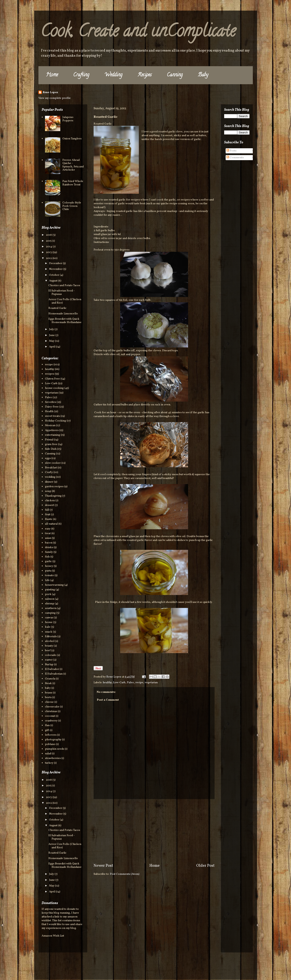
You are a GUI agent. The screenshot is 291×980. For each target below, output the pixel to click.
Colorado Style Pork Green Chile (72, 206)
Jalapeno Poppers (68, 119)
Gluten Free (52, 379)
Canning (175, 75)
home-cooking (54, 388)
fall (47, 510)
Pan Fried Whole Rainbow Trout (73, 183)
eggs (48, 458)
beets (48, 697)
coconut (50, 716)
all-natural (51, 524)
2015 (49, 241)
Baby (203, 75)
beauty (49, 646)
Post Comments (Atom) (125, 874)
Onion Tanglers (72, 139)
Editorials (51, 637)
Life (47, 580)
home (49, 622)
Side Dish (51, 449)
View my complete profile (55, 98)
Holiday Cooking (56, 421)
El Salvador (52, 669)
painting (50, 590)
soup (48, 491)
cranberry (51, 721)
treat (48, 533)
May (52, 341)
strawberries (53, 758)
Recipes (145, 75)
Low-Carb (119, 683)
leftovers (51, 735)
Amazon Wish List (53, 936)
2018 (49, 235)
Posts (231, 151)
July (52, 329)
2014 (49, 247)
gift (47, 730)
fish (47, 557)
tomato (49, 575)
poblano (50, 744)
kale (48, 627)
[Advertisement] (154, 831)
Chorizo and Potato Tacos (64, 286)
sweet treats (52, 416)
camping (50, 613)
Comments (235, 158)
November (56, 269)
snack (49, 632)
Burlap (49, 665)
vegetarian (151, 683)
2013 (49, 252)
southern (51, 608)
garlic (48, 561)
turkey (49, 763)
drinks (49, 547)
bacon (49, 543)
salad (48, 754)
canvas (49, 618)
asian (48, 538)
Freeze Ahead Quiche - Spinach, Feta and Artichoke (73, 165)
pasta (48, 571)
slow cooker (53, 463)
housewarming (54, 585)
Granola (50, 679)
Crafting (81, 75)
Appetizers (52, 430)
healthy (107, 683)
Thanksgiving (53, 496)
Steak (48, 683)
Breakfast (51, 468)
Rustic (49, 519)
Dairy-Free (52, 407)
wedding (50, 477)
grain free (51, 444)
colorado (51, 655)
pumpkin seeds (55, 749)
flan (47, 725)
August (54, 281)
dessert (50, 505)
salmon (50, 599)
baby (48, 688)
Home (52, 75)
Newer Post (103, 866)
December (56, 263)
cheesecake (52, 707)
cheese (49, 702)
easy (48, 529)
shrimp (50, 604)
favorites (51, 402)
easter (49, 660)
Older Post (205, 866)
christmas (51, 711)
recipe (139, 683)
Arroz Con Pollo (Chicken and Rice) (65, 301)
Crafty (49, 472)
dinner (49, 482)
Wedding (113, 75)
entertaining (53, 435)
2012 (49, 258)
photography (53, 740)
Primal (49, 440)
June (52, 335)
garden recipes (54, 487)
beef (48, 651)
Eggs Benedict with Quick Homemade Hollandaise (65, 321)
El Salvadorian (54, 674)
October (54, 275)
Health (49, 412)
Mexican (50, 426)
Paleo (130, 683)
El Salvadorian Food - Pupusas (61, 293)
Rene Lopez (50, 92)
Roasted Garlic (57, 308)
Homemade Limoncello (63, 314)
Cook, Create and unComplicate (138, 33)
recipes (50, 374)
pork (48, 594)
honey (49, 566)
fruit (48, 515)
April (52, 347)
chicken (50, 501)
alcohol (50, 641)
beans (49, 693)
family (49, 552)
